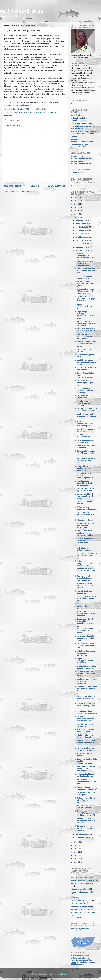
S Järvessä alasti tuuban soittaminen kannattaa (85, 775)
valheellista (76, 918)
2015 (76, 855)
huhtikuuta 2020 (82, 247)
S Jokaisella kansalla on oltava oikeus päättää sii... (85, 706)
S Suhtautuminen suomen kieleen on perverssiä (85, 330)
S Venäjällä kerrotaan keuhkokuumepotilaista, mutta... (86, 362)
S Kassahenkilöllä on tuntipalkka (84, 502)
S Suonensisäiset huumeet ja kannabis (86, 447)
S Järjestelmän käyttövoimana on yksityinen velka (84, 563)
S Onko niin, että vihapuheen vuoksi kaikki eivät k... (84, 336)
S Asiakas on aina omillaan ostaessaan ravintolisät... (86, 681)
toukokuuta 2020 (83, 244)
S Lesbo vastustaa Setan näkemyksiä (85, 793)
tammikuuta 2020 (83, 838)
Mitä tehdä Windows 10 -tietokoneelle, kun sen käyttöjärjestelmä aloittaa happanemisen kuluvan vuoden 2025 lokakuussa (84, 960)
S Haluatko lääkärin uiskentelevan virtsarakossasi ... (83, 548)
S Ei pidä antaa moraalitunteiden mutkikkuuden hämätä (85, 813)
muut (73, 897)
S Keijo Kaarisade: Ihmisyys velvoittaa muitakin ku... (84, 661)
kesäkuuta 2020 (82, 241)
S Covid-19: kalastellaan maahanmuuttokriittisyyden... (86, 271)
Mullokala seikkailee (21, 11)
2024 (76, 204)
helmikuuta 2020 (83, 834)
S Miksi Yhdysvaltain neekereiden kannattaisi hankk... (84, 533)
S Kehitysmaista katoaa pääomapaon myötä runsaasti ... (85, 291)
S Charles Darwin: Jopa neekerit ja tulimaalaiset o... (85, 263)
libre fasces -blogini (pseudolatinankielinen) (81, 146)
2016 (76, 852)
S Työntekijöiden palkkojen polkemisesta (86, 508)
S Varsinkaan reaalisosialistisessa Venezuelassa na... (85, 719)
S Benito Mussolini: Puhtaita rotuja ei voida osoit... (86, 782)
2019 (76, 842)
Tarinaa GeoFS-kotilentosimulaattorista (81, 162)
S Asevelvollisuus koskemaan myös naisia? (86, 788)
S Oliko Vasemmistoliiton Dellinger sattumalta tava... (86, 344)
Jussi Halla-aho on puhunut (82, 884)
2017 (76, 849)
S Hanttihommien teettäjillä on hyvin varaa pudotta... (84, 483)
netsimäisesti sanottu (39, 113)
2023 (76, 207)
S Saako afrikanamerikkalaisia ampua (85, 306)
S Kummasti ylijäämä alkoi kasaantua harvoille (86, 667)
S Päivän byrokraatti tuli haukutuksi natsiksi (85, 736)
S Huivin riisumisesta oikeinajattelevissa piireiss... (84, 586)
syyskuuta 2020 (82, 230)
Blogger (66, 974)
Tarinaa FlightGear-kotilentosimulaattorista (81, 157)
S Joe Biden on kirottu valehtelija (84, 725)
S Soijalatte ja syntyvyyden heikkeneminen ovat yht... (84, 315)
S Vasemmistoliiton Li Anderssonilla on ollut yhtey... (85, 496)
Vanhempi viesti (57, 186)
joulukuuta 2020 (82, 220)
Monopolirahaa (22, 105)
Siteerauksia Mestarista (81, 186)
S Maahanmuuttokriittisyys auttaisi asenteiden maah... (86, 697)
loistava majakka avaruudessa (83, 892)
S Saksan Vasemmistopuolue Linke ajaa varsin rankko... (84, 630)
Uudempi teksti (13, 186)
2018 (76, 845)
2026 (76, 197)
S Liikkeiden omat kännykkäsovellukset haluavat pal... (85, 514)
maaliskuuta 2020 (83, 251)
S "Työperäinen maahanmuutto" (83, 436)
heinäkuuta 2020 (83, 237)
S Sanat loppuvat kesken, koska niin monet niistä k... (85, 743)
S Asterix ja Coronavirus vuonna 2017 (85, 430)
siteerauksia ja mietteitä (81, 906)
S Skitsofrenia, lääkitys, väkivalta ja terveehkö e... (85, 800)
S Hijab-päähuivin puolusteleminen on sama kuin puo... (84, 468)
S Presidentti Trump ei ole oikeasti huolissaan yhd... (86, 555)
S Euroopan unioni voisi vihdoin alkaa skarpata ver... (85, 646)
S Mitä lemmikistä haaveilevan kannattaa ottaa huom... (85, 323)
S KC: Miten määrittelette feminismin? (86, 369)
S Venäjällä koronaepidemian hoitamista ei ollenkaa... (86, 256)
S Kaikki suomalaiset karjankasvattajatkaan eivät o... (85, 820)
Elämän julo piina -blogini (81, 123)
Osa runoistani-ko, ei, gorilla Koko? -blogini (83, 127)
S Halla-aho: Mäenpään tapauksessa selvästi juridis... (85, 638)
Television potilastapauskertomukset (82, 141)
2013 (76, 862)
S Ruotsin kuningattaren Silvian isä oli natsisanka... (85, 769)
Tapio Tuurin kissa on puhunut (83, 913)
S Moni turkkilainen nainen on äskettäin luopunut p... (86, 689)
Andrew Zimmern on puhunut (83, 881)
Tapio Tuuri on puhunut (80, 909)
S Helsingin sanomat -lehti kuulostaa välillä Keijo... (86, 410)
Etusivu (35, 186)
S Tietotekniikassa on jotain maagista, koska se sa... (85, 674)
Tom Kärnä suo (77, 115)
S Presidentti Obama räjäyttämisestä (84, 277)
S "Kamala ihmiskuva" (84, 520)
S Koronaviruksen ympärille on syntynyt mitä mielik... (85, 299)
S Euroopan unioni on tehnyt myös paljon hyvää (84, 383)
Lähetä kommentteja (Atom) (20, 191)
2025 (76, 201)
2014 (76, 859)
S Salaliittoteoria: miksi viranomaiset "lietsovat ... (86, 416)
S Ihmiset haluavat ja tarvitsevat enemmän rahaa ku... (85, 828)
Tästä (73, 104)
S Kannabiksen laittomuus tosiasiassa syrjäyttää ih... (86, 570)
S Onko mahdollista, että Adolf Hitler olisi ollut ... (85, 453)
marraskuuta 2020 (83, 224)
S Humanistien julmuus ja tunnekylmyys (85, 592)
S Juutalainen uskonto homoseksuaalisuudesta (86, 712)
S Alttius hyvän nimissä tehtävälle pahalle (85, 731)
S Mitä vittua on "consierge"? (82, 397)
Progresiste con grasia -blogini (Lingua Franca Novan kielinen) (84, 133)
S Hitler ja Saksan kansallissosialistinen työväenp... (85, 614)
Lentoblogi (76, 137)
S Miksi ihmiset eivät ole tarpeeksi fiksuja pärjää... (85, 461)
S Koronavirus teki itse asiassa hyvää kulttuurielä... (84, 525)
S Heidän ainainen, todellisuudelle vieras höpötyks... (85, 390)
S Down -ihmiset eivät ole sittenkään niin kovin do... (86, 599)
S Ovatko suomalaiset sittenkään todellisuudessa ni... (84, 621)
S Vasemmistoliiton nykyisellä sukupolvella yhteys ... (86, 284)
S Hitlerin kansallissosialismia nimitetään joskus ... (84, 424)
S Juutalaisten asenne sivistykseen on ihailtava (84, 403)
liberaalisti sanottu (21, 113)
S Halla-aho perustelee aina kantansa (85, 441)
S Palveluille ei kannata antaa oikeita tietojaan (85, 749)
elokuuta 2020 (82, 234)
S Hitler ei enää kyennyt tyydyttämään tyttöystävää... (85, 540)
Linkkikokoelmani (78, 173)
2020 (76, 217)
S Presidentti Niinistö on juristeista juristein (85, 806)
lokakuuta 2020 (82, 227)
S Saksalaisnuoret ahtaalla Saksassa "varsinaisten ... (83, 578)
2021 (76, 214)
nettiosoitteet (77, 903)
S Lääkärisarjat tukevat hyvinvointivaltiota (85, 490)
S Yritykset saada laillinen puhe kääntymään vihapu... (86, 606)
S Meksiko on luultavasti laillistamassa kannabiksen (85, 653)
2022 (76, 211)
